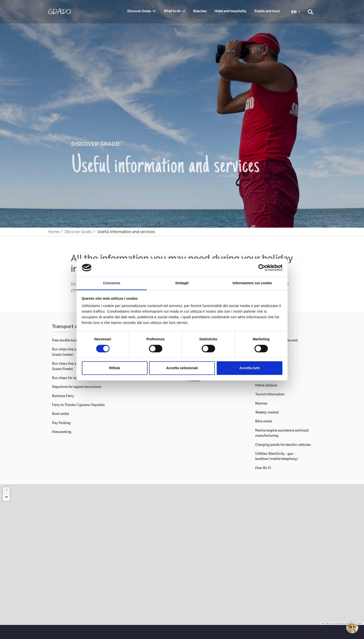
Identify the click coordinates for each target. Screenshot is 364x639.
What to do (172, 11)
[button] (6, 490)
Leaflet (325, 624)
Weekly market (267, 412)
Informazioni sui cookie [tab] (252, 283)
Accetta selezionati (182, 368)
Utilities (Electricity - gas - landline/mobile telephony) (277, 456)
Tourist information (270, 394)
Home (54, 232)
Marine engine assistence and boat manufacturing (282, 433)
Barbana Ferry (63, 396)
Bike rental (264, 421)
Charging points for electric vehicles (283, 445)
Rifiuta (115, 368)
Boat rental (61, 414)
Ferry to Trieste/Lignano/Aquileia (78, 405)
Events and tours (267, 11)
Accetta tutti (249, 368)
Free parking (62, 432)
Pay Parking (61, 423)
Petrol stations (266, 385)
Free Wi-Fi (263, 468)
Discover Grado (139, 11)
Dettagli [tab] (182, 283)
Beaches (200, 11)
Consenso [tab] (112, 283)
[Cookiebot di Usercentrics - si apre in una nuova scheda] (262, 268)
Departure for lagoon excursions (77, 387)
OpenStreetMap (339, 624)
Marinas (261, 403)
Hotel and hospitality (231, 11)
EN (294, 12)
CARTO (360, 624)
